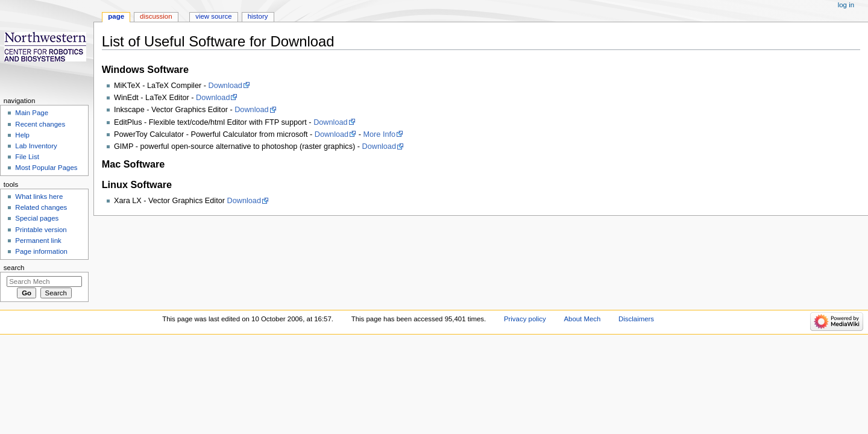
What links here (39, 197)
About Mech (582, 319)
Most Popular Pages (46, 168)
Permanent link (38, 241)
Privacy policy (525, 319)
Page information (41, 251)
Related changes (41, 207)
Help (22, 135)
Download (225, 86)
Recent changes (40, 124)
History (258, 16)
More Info (379, 134)
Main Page (32, 113)
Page (116, 16)
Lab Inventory (36, 146)
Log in (846, 5)
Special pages (37, 218)
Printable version (41, 230)
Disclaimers (636, 319)
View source (213, 16)
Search (14, 268)
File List (27, 157)
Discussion (156, 16)
